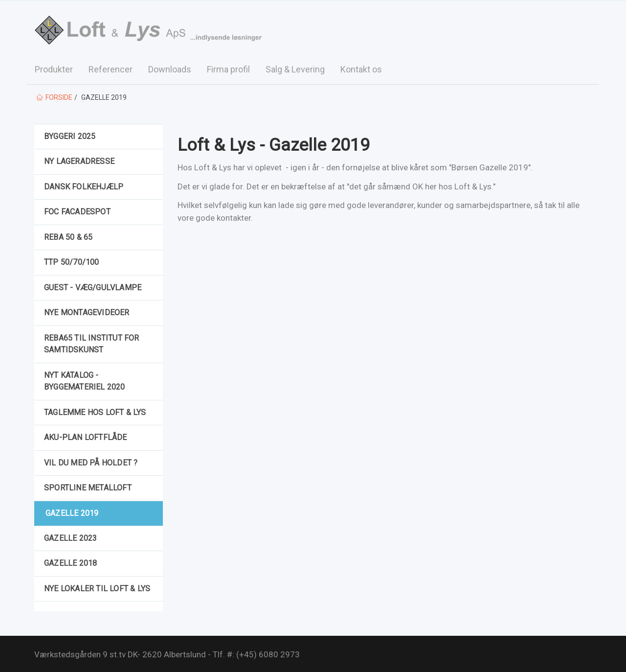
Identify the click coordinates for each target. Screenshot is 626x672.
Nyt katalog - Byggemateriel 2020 (85, 381)
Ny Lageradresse (79, 161)
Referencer (111, 69)
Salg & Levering (295, 69)
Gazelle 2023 (70, 538)
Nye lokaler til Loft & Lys (97, 589)
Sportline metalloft (88, 488)
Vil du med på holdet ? (91, 463)
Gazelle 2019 (72, 513)
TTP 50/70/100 (72, 262)
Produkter (54, 69)
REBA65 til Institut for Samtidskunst (92, 344)
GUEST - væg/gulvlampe (93, 288)
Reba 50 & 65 (68, 237)
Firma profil (228, 69)
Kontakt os (361, 69)
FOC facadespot (77, 212)
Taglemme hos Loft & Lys (95, 412)
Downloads (170, 69)
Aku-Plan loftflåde (86, 437)
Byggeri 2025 (70, 136)
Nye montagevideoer (87, 313)
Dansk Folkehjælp (84, 187)
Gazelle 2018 (70, 563)
